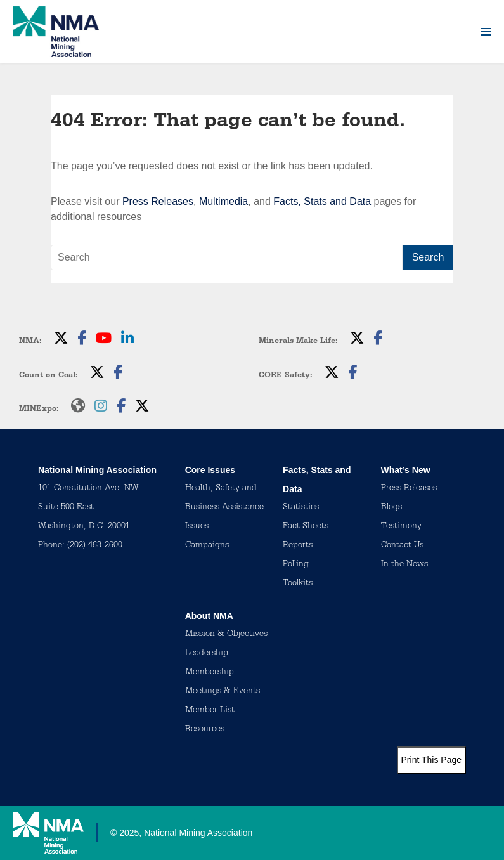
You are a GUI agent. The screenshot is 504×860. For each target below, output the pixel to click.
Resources (205, 730)
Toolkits (298, 584)
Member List (210, 711)
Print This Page (431, 760)
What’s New (406, 470)
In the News (404, 565)
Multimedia (223, 201)
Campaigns (207, 546)
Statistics (301, 508)
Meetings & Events (223, 692)
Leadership (207, 654)
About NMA (209, 616)
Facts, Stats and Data (322, 201)
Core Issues (210, 470)
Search (428, 257)
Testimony (401, 527)
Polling (296, 565)
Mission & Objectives (226, 635)
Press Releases (158, 201)
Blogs (391, 508)
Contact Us (402, 546)
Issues (197, 527)
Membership (210, 673)
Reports (298, 546)
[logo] (56, 32)
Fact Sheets (306, 527)
